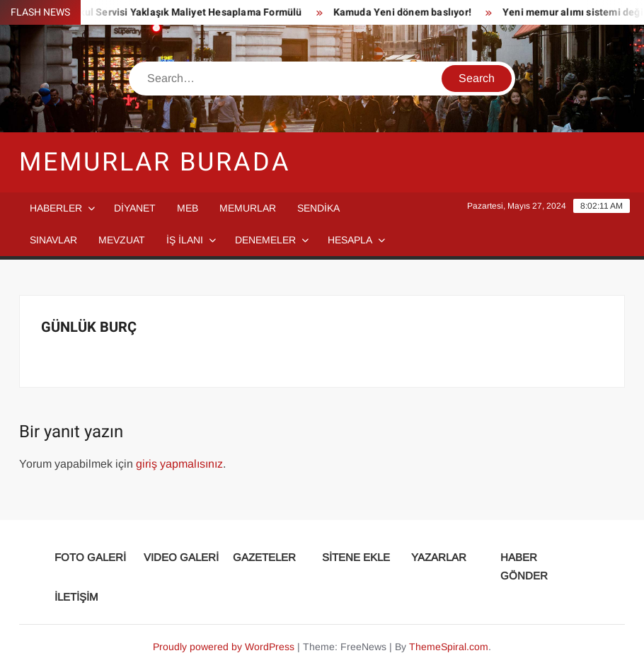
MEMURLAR (248, 208)
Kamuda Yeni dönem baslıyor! (405, 12)
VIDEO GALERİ (181, 557)
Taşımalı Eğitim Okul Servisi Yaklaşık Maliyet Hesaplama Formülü (153, 12)
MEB (188, 208)
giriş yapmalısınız (179, 464)
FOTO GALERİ (90, 557)
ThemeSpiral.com (449, 647)
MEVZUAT (122, 240)
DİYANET (135, 208)
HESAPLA (350, 240)
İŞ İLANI (185, 240)
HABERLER (56, 208)
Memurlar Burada (155, 162)
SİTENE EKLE (356, 557)
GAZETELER (264, 557)
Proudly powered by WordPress (224, 647)
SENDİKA (318, 208)
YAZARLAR (439, 557)
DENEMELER (265, 240)
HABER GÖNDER (524, 566)
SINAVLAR (53, 240)
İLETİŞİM (76, 597)
